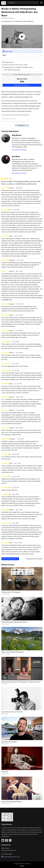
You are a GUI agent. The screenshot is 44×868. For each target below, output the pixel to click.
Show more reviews (10, 559)
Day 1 (4, 55)
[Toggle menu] (41, 3)
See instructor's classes (19, 150)
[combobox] (23, 3)
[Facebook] (6, 840)
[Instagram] (10, 840)
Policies (22, 866)
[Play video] (22, 37)
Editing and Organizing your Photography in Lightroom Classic (21, 682)
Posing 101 (5, 772)
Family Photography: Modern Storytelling (14, 622)
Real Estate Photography (9, 742)
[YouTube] (3, 840)
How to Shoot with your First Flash (12, 712)
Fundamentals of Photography (11, 592)
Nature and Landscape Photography (13, 652)
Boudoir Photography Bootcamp (11, 802)
